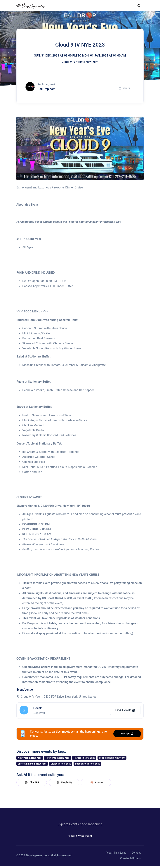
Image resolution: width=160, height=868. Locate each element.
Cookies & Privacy (130, 858)
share (124, 88)
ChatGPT (32, 782)
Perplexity (64, 782)
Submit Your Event (80, 836)
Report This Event (116, 853)
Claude (96, 782)
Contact (136, 853)
